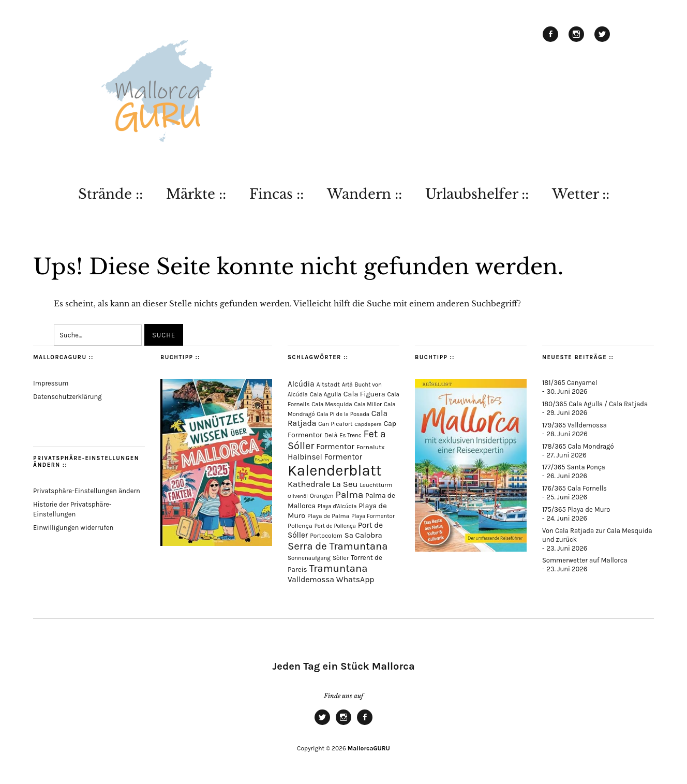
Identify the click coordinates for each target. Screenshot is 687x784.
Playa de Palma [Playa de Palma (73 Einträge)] (328, 516)
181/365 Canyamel (570, 383)
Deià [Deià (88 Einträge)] (331, 435)
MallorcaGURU (369, 748)
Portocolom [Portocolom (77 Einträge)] (326, 536)
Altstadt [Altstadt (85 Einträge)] (328, 384)
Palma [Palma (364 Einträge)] (350, 495)
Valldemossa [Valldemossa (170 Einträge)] (311, 580)
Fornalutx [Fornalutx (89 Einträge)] (371, 447)
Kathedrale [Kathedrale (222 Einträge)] (309, 484)
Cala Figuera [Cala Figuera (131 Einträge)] (364, 394)
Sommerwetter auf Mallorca (585, 560)
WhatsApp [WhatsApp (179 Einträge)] (355, 580)
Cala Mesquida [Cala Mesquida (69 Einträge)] (332, 404)
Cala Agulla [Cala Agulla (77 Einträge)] (326, 394)
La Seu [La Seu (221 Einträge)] (345, 484)
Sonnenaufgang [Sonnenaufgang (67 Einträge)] (309, 558)
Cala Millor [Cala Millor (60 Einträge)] (368, 404)
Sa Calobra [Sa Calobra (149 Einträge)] (363, 535)
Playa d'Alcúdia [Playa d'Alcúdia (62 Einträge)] (337, 506)
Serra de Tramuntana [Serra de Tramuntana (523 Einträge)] (338, 546)
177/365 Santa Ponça (574, 467)
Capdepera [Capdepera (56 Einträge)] (368, 424)
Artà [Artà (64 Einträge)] (347, 385)
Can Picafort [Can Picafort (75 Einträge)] (335, 424)
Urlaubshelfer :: (477, 194)
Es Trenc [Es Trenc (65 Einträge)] (350, 435)
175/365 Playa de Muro (576, 509)
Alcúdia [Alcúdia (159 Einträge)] (301, 384)
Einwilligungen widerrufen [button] (73, 528)
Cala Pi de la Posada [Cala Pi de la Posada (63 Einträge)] (343, 414)
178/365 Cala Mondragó (578, 446)
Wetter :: (581, 194)
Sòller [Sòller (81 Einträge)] (341, 558)
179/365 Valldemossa (574, 425)
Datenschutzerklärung (68, 397)
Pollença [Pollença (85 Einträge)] (300, 526)
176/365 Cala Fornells (574, 488)
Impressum (51, 383)
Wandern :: (364, 194)
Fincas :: (277, 194)
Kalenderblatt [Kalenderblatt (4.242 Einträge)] (335, 470)
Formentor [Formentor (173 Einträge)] (335, 447)
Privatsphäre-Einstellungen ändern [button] (87, 491)
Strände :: (110, 194)
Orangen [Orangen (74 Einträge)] (322, 496)
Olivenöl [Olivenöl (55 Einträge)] (298, 496)
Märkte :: (196, 194)
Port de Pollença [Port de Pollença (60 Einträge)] (335, 526)
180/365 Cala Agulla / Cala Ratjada (595, 404)
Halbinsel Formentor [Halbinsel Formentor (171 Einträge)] (325, 457)
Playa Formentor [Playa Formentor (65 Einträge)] (373, 516)
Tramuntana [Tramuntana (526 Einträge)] (338, 568)
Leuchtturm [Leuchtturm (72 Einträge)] (376, 485)
